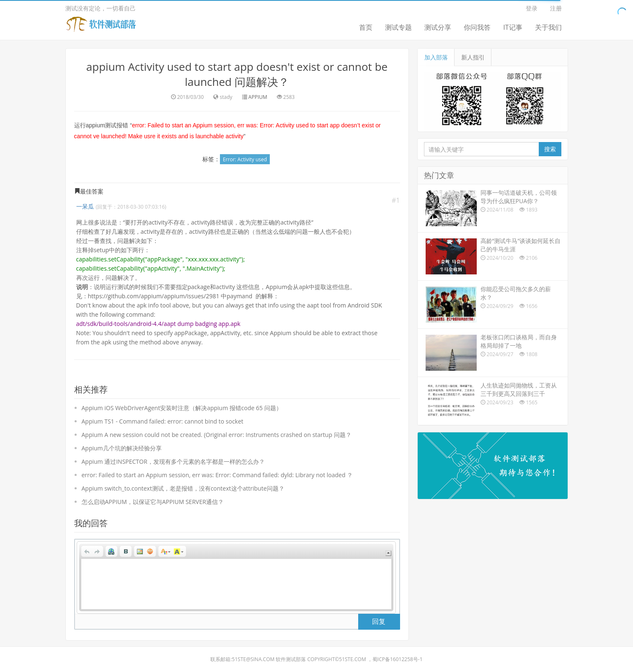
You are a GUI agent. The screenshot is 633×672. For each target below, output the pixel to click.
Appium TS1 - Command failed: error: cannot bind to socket (163, 421)
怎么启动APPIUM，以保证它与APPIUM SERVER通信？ (153, 502)
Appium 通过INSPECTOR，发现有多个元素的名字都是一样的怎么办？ (173, 461)
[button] (87, 551)
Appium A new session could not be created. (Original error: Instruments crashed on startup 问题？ (217, 435)
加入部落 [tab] (436, 57)
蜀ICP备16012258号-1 (398, 659)
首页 (366, 27)
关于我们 (548, 27)
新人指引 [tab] (473, 57)
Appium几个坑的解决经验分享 (122, 448)
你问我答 (477, 27)
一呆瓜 (85, 206)
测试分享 (438, 27)
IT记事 (513, 27)
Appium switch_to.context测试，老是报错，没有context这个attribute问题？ (183, 488)
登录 (532, 8)
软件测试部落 (291, 659)
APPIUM (258, 97)
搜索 (550, 149)
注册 (556, 8)
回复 (379, 621)
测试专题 (398, 27)
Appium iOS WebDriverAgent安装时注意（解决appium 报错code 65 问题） (182, 408)
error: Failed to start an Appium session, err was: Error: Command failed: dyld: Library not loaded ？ (217, 475)
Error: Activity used (245, 159)
